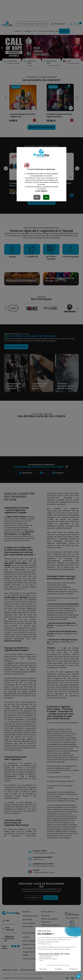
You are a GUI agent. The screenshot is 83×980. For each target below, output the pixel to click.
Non (37, 197)
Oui (46, 197)
